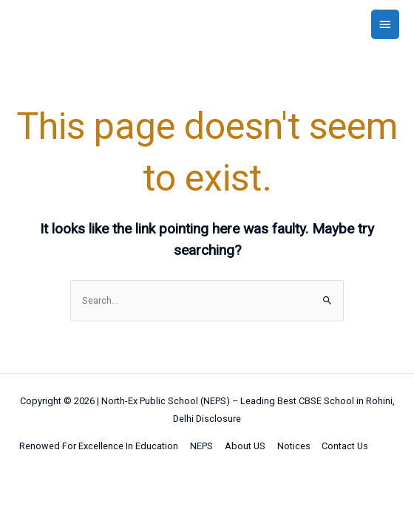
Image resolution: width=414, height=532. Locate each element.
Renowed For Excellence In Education (99, 446)
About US (245, 446)
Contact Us (345, 446)
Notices (294, 446)
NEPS (201, 446)
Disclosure (218, 419)
